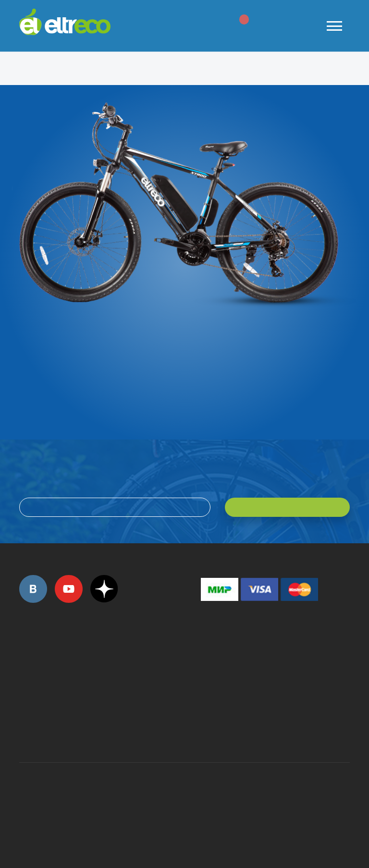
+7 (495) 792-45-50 (25, 666)
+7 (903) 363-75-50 (206, 728)
